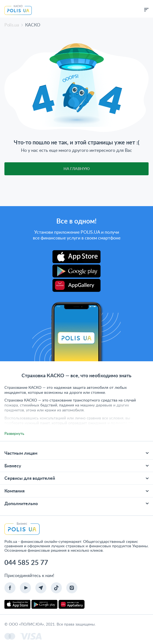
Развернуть (14, 433)
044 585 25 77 (26, 562)
